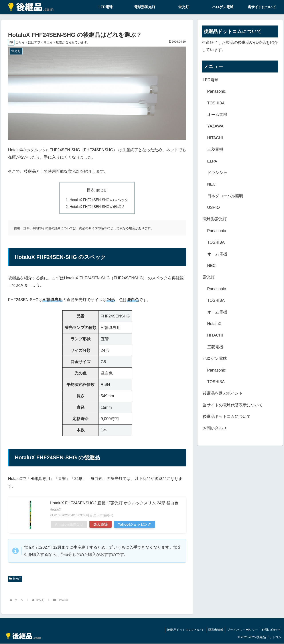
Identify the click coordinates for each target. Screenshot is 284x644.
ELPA (212, 161)
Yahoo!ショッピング (134, 525)
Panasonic (217, 91)
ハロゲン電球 (215, 358)
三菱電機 (215, 149)
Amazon (69, 525)
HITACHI (215, 138)
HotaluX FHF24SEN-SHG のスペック (99, 200)
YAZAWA (215, 126)
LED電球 (211, 80)
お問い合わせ (215, 428)
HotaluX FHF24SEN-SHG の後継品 (97, 207)
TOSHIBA (216, 103)
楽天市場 (101, 525)
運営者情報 (213, 630)
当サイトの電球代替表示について (233, 405)
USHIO (214, 207)
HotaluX (214, 324)
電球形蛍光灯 (215, 219)
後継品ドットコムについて (227, 417)
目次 (91, 190)
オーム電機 (217, 115)
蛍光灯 (15, 579)
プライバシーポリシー (241, 630)
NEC (211, 184)
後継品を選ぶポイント (223, 393)
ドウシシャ (217, 173)
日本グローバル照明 (225, 196)
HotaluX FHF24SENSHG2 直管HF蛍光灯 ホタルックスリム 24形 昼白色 (114, 504)
